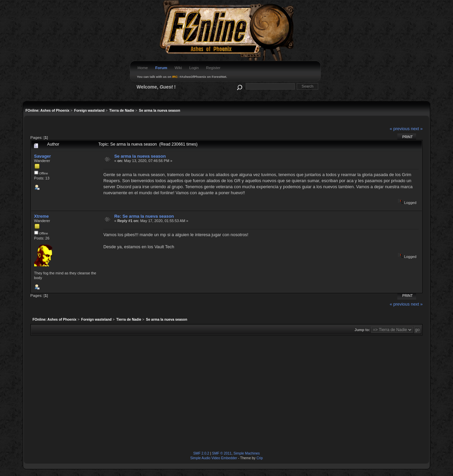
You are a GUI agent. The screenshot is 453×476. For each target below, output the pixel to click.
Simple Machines (247, 453)
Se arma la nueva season (140, 156)
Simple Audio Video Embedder (214, 458)
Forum (161, 68)
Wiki (178, 68)
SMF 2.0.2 (201, 453)
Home (143, 68)
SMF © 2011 (222, 453)
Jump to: (362, 330)
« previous (400, 129)
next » (417, 129)
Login (194, 68)
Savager (43, 156)
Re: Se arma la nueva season (144, 216)
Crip (260, 458)
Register (213, 68)
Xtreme (42, 216)
